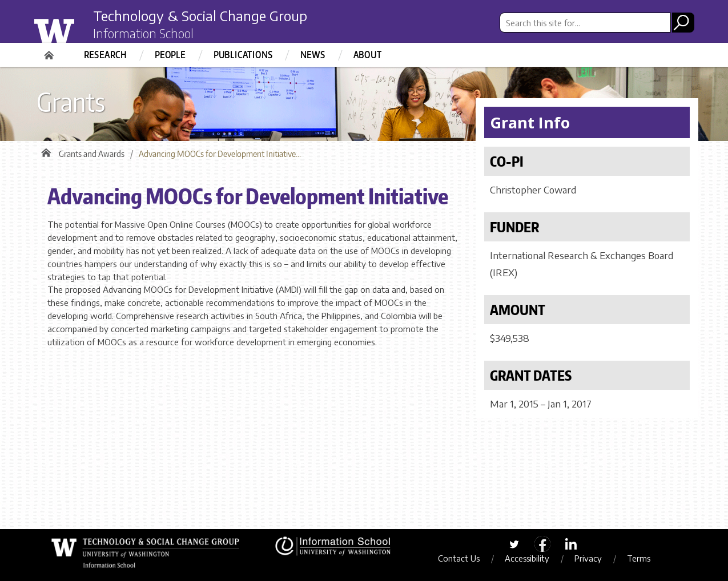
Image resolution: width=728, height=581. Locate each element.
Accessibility (527, 558)
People (170, 55)
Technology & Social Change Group (200, 15)
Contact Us (459, 558)
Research (105, 55)
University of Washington (77, 30)
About (368, 55)
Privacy (588, 558)
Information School (143, 33)
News (313, 55)
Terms (639, 558)
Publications (243, 55)
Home (50, 51)
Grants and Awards (92, 154)
